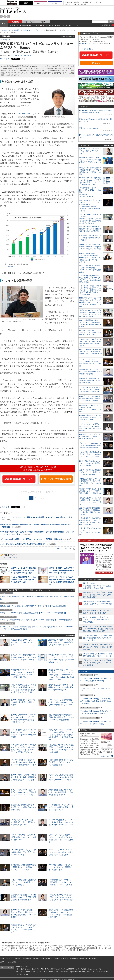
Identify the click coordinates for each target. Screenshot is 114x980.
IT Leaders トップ (6, 30)
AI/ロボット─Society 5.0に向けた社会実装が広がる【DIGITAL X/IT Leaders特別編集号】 (33, 613)
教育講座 (84, 4)
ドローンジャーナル (102, 972)
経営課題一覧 (18, 30)
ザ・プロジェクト (38, 30)
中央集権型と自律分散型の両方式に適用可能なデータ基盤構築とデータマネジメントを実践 (23, 867)
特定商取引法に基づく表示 (79, 959)
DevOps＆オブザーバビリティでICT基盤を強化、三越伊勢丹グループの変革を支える (23, 852)
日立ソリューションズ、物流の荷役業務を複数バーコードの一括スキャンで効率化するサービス (23, 570)
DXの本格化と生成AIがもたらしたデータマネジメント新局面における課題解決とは (61, 867)
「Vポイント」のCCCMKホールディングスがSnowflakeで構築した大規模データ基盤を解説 (61, 852)
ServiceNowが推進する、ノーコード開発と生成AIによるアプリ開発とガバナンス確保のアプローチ (61, 822)
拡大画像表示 (9, 266)
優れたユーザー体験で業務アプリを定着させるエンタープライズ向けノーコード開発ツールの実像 (23, 657)
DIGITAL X (91, 972)
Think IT (43, 969)
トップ (4, 24)
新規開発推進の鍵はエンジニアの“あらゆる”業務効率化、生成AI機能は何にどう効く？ (61, 792)
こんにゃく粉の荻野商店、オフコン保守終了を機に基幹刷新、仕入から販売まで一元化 (23, 580)
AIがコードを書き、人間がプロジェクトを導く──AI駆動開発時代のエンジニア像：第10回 (62, 570)
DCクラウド (40, 3)
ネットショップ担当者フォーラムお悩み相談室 (53, 972)
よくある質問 (12, 962)
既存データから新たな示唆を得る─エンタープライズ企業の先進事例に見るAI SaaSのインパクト (61, 777)
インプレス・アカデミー (23, 974)
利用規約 (18, 959)
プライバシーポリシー (61, 959)
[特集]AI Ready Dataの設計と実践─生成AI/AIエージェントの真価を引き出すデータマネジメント (96, 548)
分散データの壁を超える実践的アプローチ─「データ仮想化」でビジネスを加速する (23, 882)
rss (8, 16)
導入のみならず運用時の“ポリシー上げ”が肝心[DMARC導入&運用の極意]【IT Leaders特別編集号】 (37, 620)
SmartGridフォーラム (94, 969)
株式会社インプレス (22, 967)
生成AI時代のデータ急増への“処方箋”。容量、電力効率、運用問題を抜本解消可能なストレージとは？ (24, 777)
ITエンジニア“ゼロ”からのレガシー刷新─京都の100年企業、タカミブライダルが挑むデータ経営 (36, 517)
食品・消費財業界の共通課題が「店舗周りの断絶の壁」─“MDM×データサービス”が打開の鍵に (61, 717)
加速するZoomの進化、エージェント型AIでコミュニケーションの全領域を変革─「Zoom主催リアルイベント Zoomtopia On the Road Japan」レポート (61, 675)
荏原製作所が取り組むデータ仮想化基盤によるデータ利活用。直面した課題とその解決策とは (23, 897)
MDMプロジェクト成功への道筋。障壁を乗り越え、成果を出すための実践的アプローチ (23, 822)
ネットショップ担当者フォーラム (26, 972)
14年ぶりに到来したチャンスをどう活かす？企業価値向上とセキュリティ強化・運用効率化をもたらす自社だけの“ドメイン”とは (90, 219)
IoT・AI (92, 2)
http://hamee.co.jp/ (27, 114)
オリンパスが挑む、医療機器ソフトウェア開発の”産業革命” (22, 544)
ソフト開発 (85, 2)
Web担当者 (69, 2)
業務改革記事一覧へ (68, 36)
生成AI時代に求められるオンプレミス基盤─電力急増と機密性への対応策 (23, 702)
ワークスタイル (48, 25)
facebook (5, 16)
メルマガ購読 (27, 959)
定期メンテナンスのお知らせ (89, 128)
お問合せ (3, 962)
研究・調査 (99, 2)
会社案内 (49, 959)
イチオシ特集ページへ (104, 573)
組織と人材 (61, 25)
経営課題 (15, 22)
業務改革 (15, 25)
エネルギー (69, 4)
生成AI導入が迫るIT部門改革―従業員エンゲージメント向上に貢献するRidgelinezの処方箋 (61, 687)
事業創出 (25, 25)
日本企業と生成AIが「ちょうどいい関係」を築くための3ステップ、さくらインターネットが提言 (61, 897)
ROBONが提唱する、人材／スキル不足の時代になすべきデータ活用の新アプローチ (23, 837)
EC (5, 558)
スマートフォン (12, 558)
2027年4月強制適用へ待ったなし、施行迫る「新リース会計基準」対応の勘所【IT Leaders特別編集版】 (37, 598)
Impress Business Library (88, 44)
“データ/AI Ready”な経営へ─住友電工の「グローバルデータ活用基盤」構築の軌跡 (31, 539)
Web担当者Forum (53, 969)
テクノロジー (29, 22)
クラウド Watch (81, 969)
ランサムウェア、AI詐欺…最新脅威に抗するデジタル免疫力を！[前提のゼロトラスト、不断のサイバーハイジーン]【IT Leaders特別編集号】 (38, 628)
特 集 (43, 22)
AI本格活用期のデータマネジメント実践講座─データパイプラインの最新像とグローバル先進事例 (61, 882)
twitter (2, 16)
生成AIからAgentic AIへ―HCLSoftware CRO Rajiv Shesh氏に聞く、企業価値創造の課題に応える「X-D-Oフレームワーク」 (90, 258)
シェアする (5, 58)
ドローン (76, 4)
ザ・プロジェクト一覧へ (66, 549)
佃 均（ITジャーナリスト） (25, 56)
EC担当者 (77, 2)
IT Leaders (13, 11)
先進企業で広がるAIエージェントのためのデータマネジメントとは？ (23, 642)
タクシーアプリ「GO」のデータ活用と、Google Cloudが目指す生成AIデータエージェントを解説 (24, 792)
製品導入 (55, 3)
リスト (22, 59)
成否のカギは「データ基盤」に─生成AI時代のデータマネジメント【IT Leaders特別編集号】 (35, 606)
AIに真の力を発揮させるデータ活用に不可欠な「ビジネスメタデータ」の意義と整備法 (61, 762)
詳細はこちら (106, 756)
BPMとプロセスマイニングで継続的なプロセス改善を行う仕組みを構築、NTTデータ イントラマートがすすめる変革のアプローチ (90, 302)
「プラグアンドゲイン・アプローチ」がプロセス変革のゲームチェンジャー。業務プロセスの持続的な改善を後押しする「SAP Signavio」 (61, 735)
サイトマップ (93, 959)
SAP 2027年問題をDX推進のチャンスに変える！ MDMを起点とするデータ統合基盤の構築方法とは (23, 762)
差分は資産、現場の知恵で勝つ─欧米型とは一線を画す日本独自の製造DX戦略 (23, 807)
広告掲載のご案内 (39, 959)
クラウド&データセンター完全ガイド (27, 969)
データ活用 (35, 25)
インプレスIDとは (87, 49)
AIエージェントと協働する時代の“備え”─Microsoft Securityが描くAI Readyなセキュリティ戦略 (61, 702)
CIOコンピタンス (74, 25)
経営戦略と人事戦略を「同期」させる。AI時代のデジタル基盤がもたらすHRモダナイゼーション (61, 642)
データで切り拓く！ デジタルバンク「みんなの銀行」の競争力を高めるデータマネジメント (61, 807)
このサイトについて (6, 959)
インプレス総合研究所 (67, 969)
